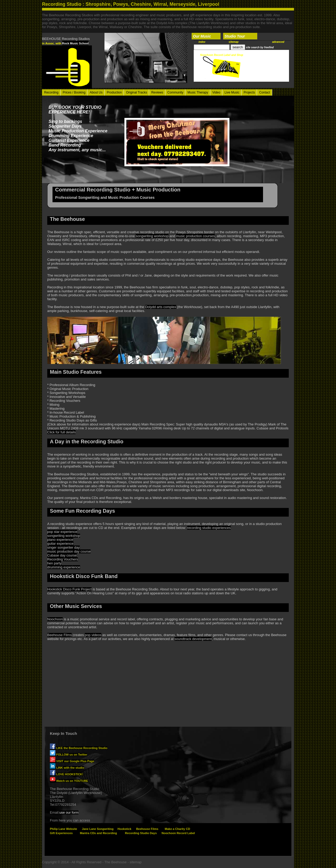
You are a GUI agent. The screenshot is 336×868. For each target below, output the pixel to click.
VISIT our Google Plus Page (72, 761)
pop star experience (62, 532)
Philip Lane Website (64, 829)
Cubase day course (62, 555)
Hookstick (125, 829)
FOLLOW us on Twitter (69, 755)
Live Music (232, 92)
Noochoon (55, 619)
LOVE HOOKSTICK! (67, 774)
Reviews (157, 92)
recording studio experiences (209, 528)
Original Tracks (136, 92)
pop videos (93, 635)
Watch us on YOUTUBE (69, 781)
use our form (69, 812)
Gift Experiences (61, 833)
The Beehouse (116, 862)
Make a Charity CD (177, 829)
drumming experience (64, 567)
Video (216, 92)
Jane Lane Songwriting (98, 829)
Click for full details (61, 432)
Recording (51, 92)
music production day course (69, 551)
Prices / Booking (74, 92)
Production (114, 92)
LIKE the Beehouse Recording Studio (79, 748)
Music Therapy (198, 92)
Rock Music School (75, 43)
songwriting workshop (152, 236)
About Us (96, 92)
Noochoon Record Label (178, 833)
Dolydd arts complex (161, 307)
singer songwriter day (64, 547)
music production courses (195, 236)
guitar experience (60, 544)
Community (175, 92)
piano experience (60, 540)
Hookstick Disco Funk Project (69, 589)
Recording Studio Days (141, 833)
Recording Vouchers (63, 559)
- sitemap (135, 862)
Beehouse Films (59, 635)
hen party (54, 563)
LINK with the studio (67, 768)
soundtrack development (193, 639)
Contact (264, 92)
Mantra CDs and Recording (98, 833)
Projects (249, 92)
